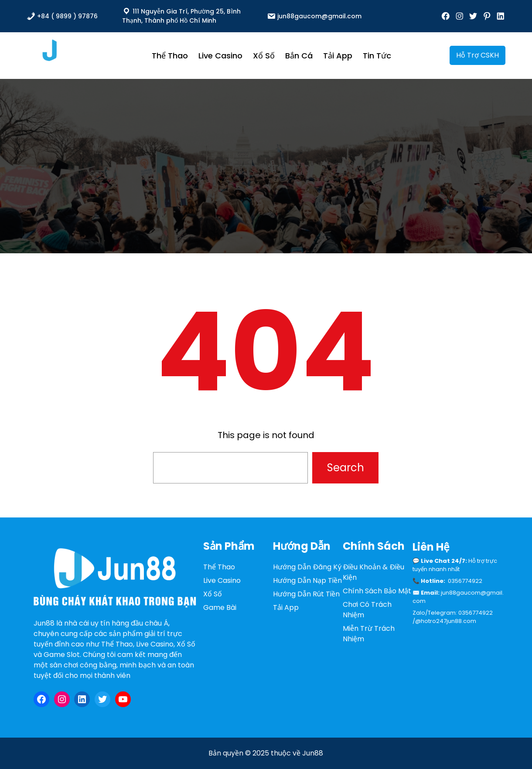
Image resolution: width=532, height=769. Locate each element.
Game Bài (220, 607)
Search (346, 468)
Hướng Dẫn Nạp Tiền (307, 580)
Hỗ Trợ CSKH (477, 55)
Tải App (286, 607)
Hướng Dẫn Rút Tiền (306, 594)
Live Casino (222, 580)
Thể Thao (219, 567)
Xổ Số (213, 594)
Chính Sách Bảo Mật (377, 591)
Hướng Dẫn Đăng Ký (307, 567)
